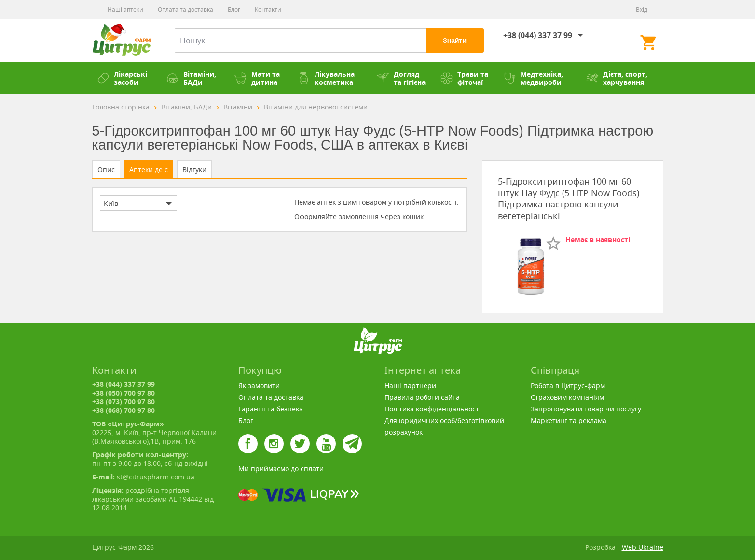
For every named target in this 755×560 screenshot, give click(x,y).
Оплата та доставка (185, 9)
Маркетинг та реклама (569, 420)
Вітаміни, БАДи (191, 78)
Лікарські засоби (122, 78)
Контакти (268, 9)
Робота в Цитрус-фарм (568, 386)
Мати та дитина (257, 78)
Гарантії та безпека (271, 409)
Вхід (642, 9)
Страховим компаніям (567, 397)
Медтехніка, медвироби (533, 78)
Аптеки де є (149, 170)
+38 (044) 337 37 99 (538, 35)
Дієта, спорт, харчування (617, 78)
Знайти (455, 41)
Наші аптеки (125, 9)
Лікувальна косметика (326, 78)
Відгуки (194, 170)
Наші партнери (410, 386)
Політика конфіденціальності (433, 409)
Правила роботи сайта (422, 397)
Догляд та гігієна (401, 78)
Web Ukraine (643, 547)
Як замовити (259, 386)
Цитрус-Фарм (121, 41)
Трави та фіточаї (464, 78)
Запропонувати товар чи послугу (586, 409)
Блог (234, 9)
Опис (106, 170)
